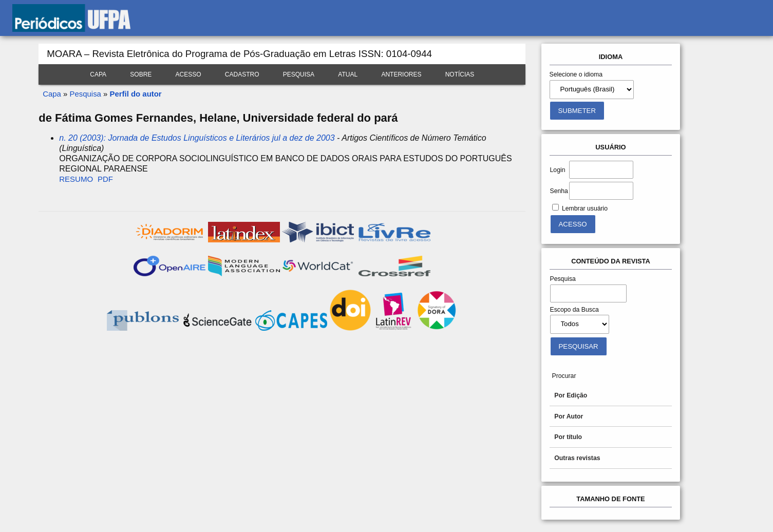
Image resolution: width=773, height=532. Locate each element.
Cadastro (242, 74)
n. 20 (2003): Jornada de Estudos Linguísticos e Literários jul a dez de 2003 (197, 138)
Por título (568, 437)
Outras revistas (577, 458)
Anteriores (401, 74)
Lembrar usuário (585, 208)
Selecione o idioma (576, 74)
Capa (98, 74)
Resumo (76, 179)
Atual (348, 74)
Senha (559, 191)
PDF (105, 179)
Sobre (141, 74)
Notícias (460, 74)
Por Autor (569, 416)
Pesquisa (299, 74)
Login (558, 170)
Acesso (188, 74)
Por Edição (571, 395)
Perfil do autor (136, 94)
